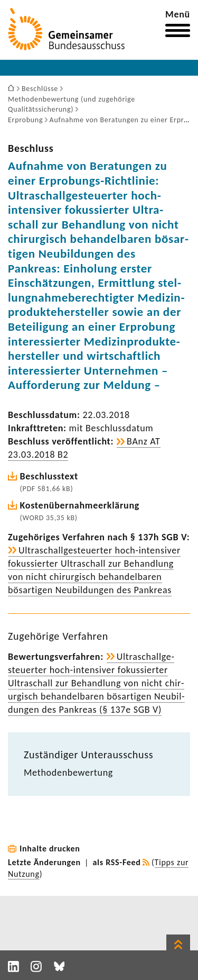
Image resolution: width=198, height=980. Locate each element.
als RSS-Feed (117, 862)
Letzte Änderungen (44, 862)
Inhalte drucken (50, 849)
